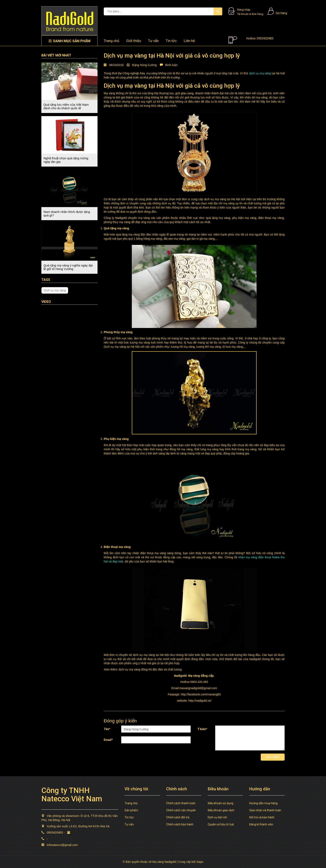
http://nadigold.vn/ (200, 701)
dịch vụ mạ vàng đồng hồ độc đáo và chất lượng (150, 669)
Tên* (107, 729)
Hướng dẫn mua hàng (263, 803)
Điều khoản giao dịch (221, 810)
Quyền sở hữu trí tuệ (221, 824)
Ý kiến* (203, 729)
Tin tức (129, 817)
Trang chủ (111, 41)
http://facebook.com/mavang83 (201, 694)
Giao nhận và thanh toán (265, 810)
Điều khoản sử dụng (220, 803)
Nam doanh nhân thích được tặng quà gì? (67, 214)
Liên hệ (189, 41)
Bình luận (169, 65)
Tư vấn (153, 41)
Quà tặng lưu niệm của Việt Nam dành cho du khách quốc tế (66, 106)
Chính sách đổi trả (178, 817)
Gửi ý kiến (273, 757)
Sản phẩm (131, 810)
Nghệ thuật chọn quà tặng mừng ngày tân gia (66, 160)
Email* (108, 740)
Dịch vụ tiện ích (217, 817)
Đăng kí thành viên (261, 824)
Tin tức (171, 41)
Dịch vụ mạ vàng (55, 290)
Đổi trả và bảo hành (262, 817)
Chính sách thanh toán (181, 803)
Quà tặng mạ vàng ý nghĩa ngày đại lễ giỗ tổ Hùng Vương (68, 267)
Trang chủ (131, 803)
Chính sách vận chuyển (181, 810)
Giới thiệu (134, 41)
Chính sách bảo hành (180, 824)
